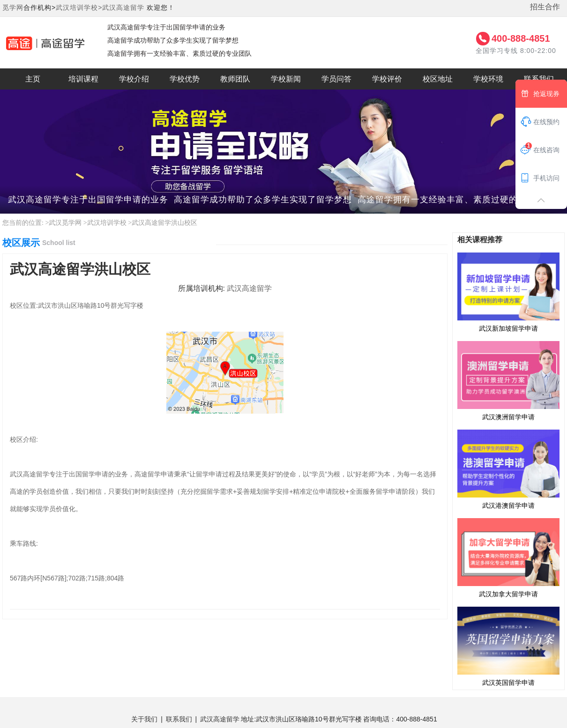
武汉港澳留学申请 (508, 469)
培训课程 (83, 79)
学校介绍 (134, 79)
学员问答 (336, 79)
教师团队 (235, 79)
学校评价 (387, 79)
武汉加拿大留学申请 (508, 557)
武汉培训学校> (79, 7)
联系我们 (179, 719)
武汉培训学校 (107, 223)
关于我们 (144, 719)
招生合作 (545, 7)
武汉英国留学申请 (508, 646)
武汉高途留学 (123, 7)
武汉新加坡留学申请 (508, 292)
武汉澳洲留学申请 (508, 380)
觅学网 (13, 7)
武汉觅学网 (65, 223)
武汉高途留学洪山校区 (164, 223)
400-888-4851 (521, 38)
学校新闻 (286, 79)
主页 (33, 79)
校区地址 (438, 79)
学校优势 (185, 79)
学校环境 (488, 79)
